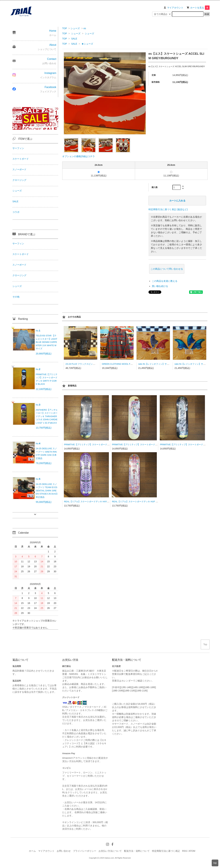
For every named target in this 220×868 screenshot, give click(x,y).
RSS (185, 851)
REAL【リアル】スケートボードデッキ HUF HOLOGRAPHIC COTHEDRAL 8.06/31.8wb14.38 (158, 502)
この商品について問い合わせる (167, 269)
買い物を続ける (160, 286)
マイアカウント (175, 8)
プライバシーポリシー (85, 851)
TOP (65, 28)
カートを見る (200, 8)
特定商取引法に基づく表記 (166, 851)
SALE (74, 39)
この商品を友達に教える (165, 281)
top (215, 863)
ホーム (32, 851)
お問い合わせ (64, 851)
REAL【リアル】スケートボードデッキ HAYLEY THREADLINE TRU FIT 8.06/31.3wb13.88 (108, 502)
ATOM (192, 851)
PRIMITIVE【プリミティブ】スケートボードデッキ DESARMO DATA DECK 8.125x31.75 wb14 (110, 445)
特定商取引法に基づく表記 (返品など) (168, 209)
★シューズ (87, 44)
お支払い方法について (110, 851)
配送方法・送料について (137, 851)
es (85, 28)
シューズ (75, 28)
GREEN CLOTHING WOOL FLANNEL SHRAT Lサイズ (128, 364)
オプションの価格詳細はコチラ (78, 156)
